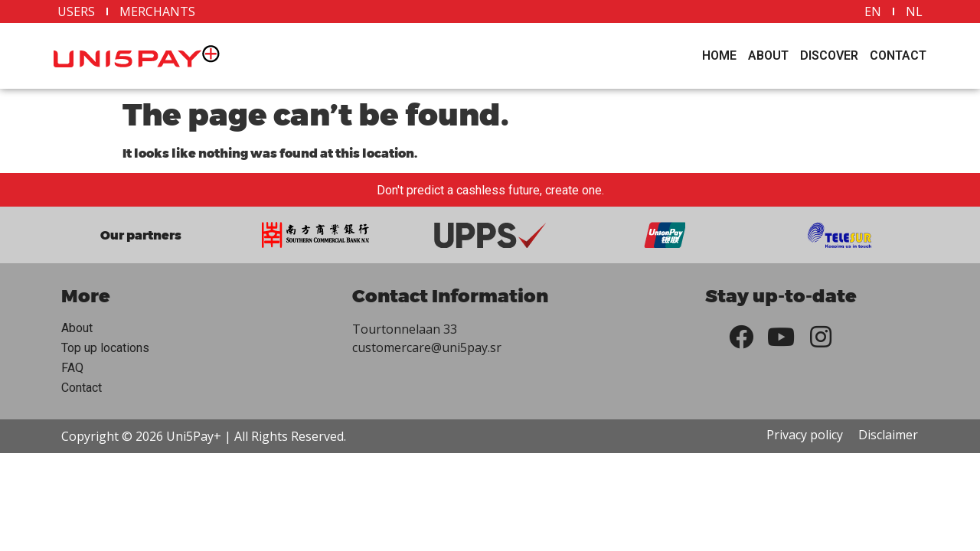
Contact (898, 55)
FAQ (72, 368)
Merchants (157, 11)
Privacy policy (805, 435)
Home (719, 55)
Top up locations (105, 348)
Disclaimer (888, 435)
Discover (829, 55)
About (768, 55)
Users (76, 11)
